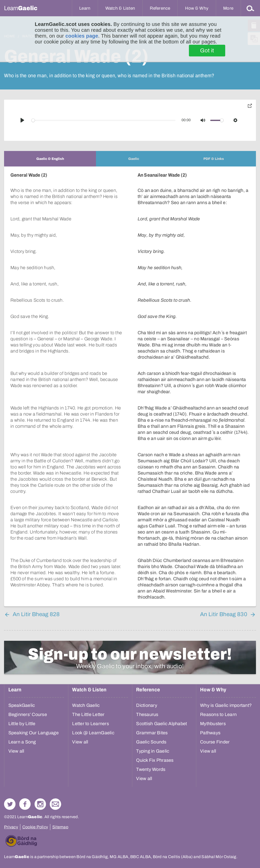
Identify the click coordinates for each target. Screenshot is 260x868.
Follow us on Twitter (10, 804)
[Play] (22, 120)
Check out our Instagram (40, 804)
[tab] (50, 159)
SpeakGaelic (22, 705)
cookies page (82, 36)
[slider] (104, 120)
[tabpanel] (130, 386)
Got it (207, 51)
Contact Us (55, 804)
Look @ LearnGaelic (93, 733)
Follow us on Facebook (25, 804)
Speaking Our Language (34, 733)
